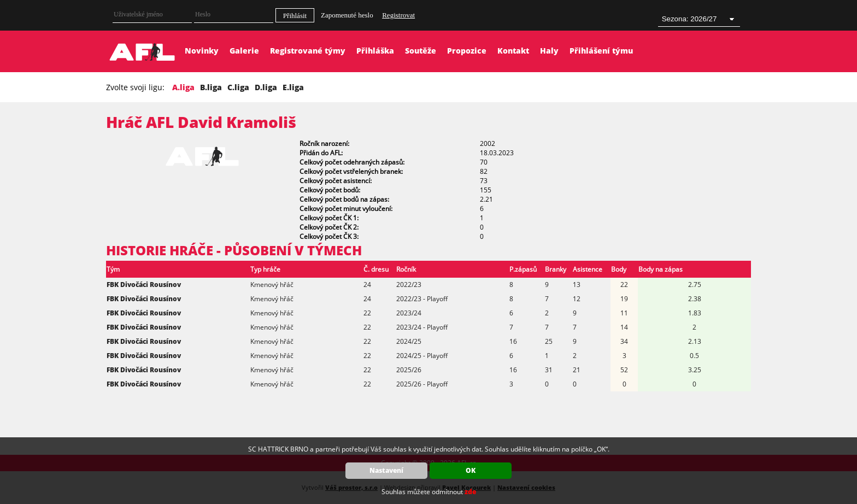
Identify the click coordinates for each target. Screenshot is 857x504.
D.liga (266, 87)
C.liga (238, 87)
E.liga (293, 87)
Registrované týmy (308, 51)
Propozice (467, 51)
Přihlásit (295, 16)
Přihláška (375, 51)
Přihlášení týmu (601, 51)
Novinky (202, 51)
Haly (549, 51)
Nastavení (386, 470)
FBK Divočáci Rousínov (144, 285)
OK (471, 470)
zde (470, 492)
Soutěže (421, 51)
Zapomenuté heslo (347, 15)
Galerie (244, 51)
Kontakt (513, 51)
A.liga (183, 87)
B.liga (211, 87)
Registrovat (398, 15)
